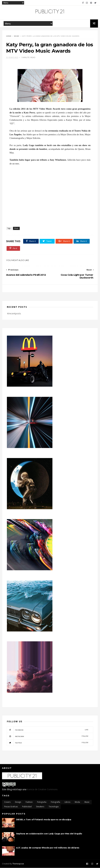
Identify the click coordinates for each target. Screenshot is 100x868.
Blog (9, 789)
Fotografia (42, 802)
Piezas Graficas (11, 807)
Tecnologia (54, 807)
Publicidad (27, 807)
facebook (48, 730)
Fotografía (55, 802)
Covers (7, 802)
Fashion (29, 802)
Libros (67, 802)
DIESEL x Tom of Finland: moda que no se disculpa (44, 820)
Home (9, 36)
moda (77, 802)
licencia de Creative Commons (42, 789)
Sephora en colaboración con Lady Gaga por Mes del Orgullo (49, 834)
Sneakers (40, 807)
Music (17, 36)
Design (18, 802)
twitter (48, 743)
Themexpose (18, 864)
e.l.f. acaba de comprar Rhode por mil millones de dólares (48, 848)
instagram (48, 737)
